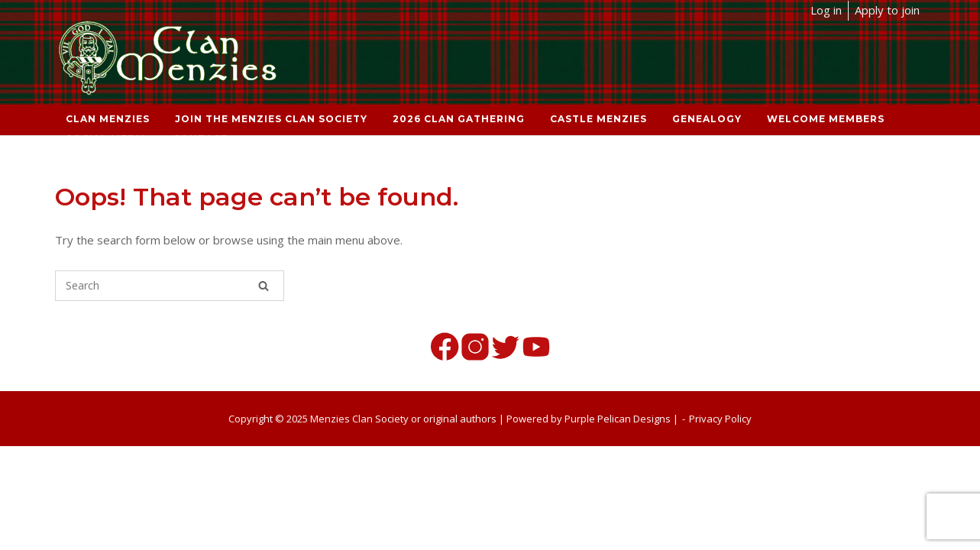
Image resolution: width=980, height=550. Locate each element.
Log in (826, 10)
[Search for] (170, 286)
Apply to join (887, 10)
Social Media (107, 139)
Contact (201, 139)
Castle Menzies (598, 119)
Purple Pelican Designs (618, 419)
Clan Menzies (108, 119)
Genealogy (707, 119)
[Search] (264, 286)
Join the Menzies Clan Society (271, 119)
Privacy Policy (720, 419)
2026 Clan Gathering (459, 119)
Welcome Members (826, 119)
